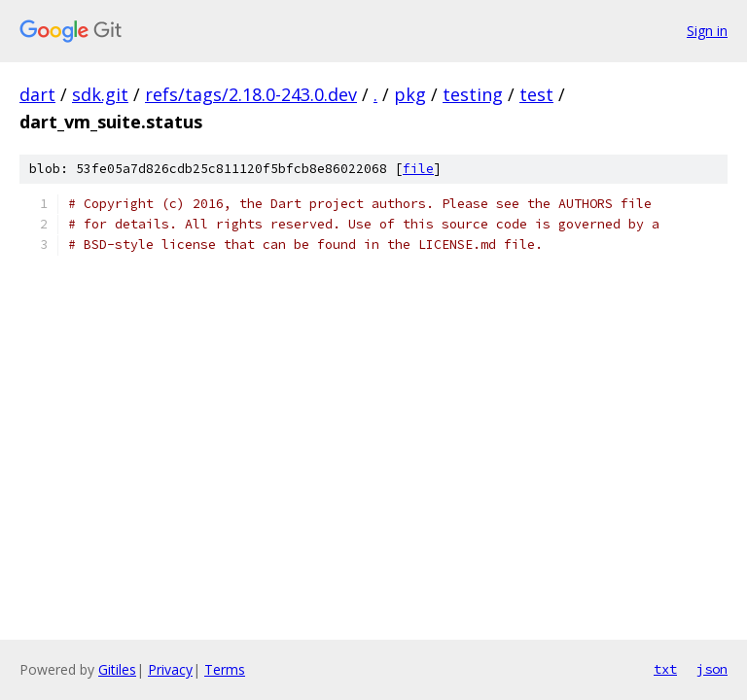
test (536, 94)
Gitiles (117, 669)
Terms (225, 669)
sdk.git (100, 94)
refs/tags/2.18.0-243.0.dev (251, 94)
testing (473, 94)
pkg (410, 94)
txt (665, 669)
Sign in (707, 31)
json (712, 669)
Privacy (170, 669)
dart (37, 94)
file (418, 169)
